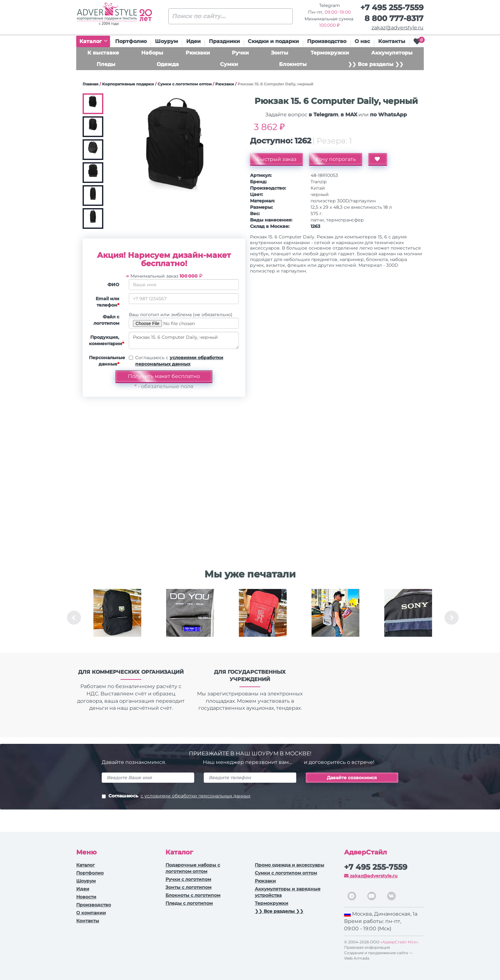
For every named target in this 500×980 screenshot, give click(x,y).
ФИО (113, 285)
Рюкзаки (198, 53)
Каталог (93, 41)
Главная (91, 84)
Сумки (229, 64)
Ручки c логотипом (188, 879)
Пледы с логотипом (189, 903)
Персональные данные (107, 361)
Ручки (240, 53)
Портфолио (131, 41)
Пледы (106, 64)
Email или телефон (107, 302)
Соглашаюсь (176, 796)
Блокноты (293, 64)
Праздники (224, 41)
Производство (327, 41)
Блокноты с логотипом (193, 895)
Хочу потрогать (336, 159)
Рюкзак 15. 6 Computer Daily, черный (184, 340)
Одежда (168, 64)
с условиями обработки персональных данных (195, 796)
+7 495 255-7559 (392, 7)
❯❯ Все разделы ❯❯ (376, 64)
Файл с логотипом (106, 320)
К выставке (103, 53)
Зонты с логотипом (188, 887)
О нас (362, 41)
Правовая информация (367, 947)
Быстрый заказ (276, 159)
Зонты (280, 53)
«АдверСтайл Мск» (399, 942)
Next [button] (452, 618)
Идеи (193, 41)
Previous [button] (74, 618)
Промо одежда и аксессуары (290, 865)
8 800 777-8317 (394, 18)
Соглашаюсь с (179, 361)
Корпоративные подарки (128, 84)
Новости (86, 897)
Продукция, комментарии (107, 340)
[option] (117, 618)
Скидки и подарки (273, 41)
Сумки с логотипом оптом (185, 84)
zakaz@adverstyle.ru (397, 28)
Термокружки (330, 53)
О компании (91, 913)
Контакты (392, 41)
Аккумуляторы (392, 53)
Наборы (152, 53)
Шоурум (166, 41)
